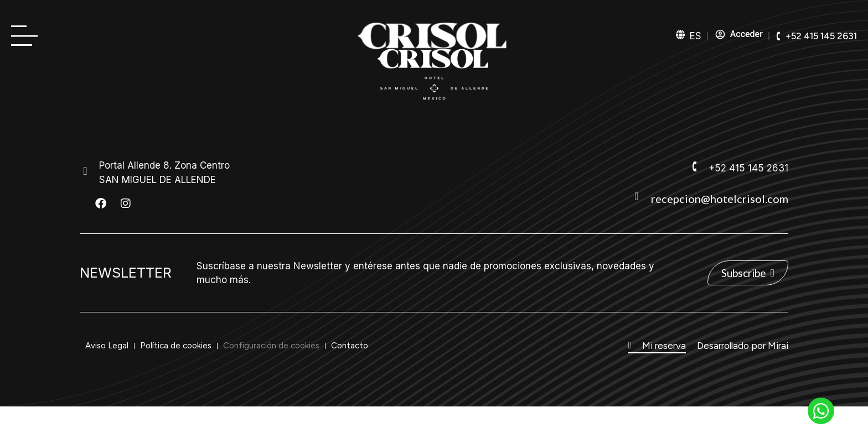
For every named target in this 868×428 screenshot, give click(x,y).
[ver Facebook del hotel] (101, 203)
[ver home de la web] (434, 75)
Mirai (778, 346)
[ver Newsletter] (748, 273)
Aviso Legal (107, 346)
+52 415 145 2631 (748, 168)
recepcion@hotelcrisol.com (720, 199)
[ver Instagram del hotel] (126, 203)
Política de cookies (176, 346)
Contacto (350, 346)
